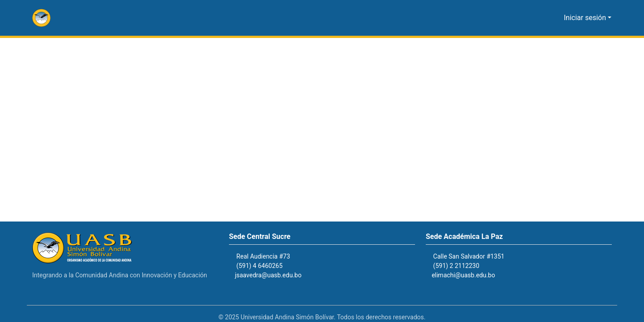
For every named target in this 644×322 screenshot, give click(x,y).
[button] (41, 18)
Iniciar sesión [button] (587, 18)
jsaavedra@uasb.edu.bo (273, 275)
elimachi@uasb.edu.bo (468, 275)
